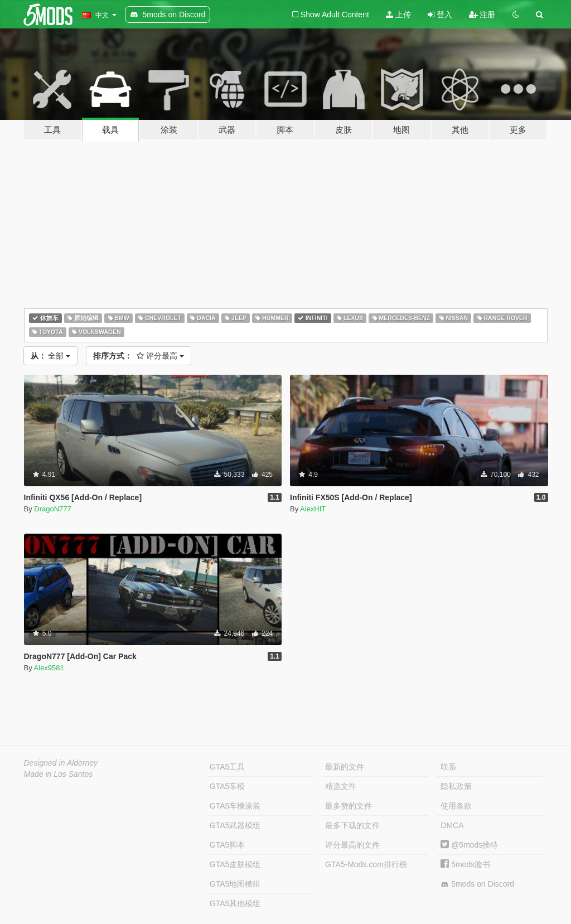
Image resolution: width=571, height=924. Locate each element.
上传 (398, 14)
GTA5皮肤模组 (235, 864)
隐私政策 (456, 786)
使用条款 (456, 806)
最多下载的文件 (352, 825)
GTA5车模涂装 (235, 806)
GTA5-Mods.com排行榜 (366, 864)
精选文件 (341, 786)
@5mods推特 (469, 845)
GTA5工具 (228, 767)
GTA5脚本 (228, 845)
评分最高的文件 (352, 845)
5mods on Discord (477, 884)
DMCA (452, 825)
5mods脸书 (465, 864)
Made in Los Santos (59, 774)
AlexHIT (313, 509)
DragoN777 (53, 509)
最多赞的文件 (349, 806)
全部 (51, 356)
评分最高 (139, 356)
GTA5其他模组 (235, 903)
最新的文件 (345, 767)
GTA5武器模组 (235, 825)
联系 (448, 767)
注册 (482, 14)
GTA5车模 (228, 786)
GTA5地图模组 (235, 884)
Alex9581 (49, 668)
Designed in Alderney (61, 763)
